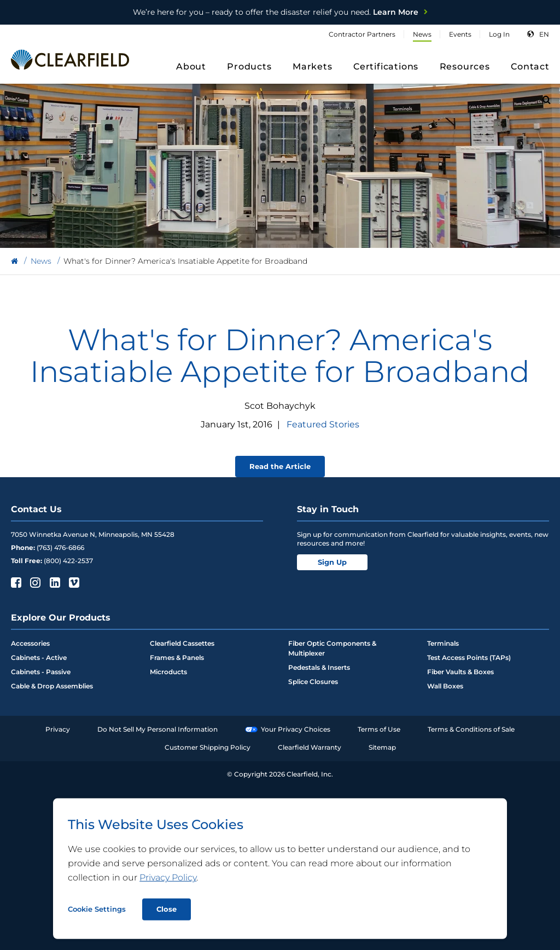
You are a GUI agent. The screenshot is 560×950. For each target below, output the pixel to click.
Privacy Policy (168, 877)
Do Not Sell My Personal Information (157, 729)
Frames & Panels (177, 658)
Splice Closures (313, 682)
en (544, 34)
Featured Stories (323, 424)
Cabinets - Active (39, 658)
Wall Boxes (445, 686)
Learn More (276, 12)
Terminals (443, 643)
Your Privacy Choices (288, 729)
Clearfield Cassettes (182, 643)
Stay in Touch (328, 509)
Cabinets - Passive (41, 672)
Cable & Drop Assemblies (52, 686)
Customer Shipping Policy (208, 747)
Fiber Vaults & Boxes (460, 672)
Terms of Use (379, 729)
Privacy (58, 729)
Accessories (30, 643)
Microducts (168, 672)
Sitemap (382, 747)
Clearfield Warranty (310, 747)
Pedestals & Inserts (319, 667)
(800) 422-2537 (68, 561)
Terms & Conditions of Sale (471, 729)
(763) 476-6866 (60, 548)
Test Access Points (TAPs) (469, 658)
